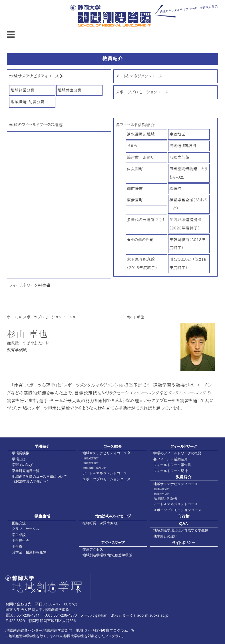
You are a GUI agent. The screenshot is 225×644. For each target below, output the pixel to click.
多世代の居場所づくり (145, 220)
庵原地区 (177, 134)
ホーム (12, 317)
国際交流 (19, 523)
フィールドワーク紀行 (170, 471)
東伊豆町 (135, 200)
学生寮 (17, 546)
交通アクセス (93, 549)
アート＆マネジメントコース (139, 76)
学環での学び (22, 465)
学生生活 (42, 516)
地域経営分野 (23, 90)
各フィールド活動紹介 (135, 125)
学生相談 (19, 535)
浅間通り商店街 (183, 146)
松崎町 (175, 188)
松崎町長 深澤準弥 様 (100, 523)
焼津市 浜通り (140, 157)
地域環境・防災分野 (28, 102)
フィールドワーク (184, 446)
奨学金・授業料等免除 (29, 552)
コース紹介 (113, 446)
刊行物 (184, 516)
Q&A (183, 524)
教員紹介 (184, 477)
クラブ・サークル (26, 529)
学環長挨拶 (21, 453)
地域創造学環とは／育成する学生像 (181, 530)
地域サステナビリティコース (36, 76)
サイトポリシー (184, 543)
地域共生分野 (70, 90)
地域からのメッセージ (113, 516)
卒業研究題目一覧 (26, 471)
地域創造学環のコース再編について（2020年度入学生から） (39, 479)
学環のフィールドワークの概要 (36, 125)
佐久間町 (135, 169)
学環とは (19, 459)
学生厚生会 (21, 540)
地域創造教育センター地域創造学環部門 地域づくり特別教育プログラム (70, 630)
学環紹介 (42, 446)
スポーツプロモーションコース (142, 92)
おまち (132, 146)
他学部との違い (165, 536)
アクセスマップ (113, 543)
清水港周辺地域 (141, 134)
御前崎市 (135, 188)
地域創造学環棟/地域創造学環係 (107, 555)
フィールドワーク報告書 (30, 285)
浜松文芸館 (179, 157)
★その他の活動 (140, 240)
